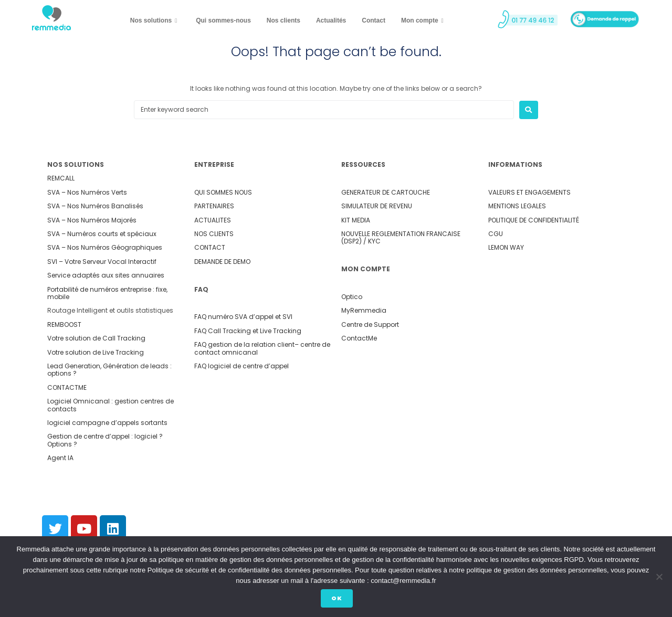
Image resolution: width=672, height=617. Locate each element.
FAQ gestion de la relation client (244, 344)
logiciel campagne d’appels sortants (107, 423)
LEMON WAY (506, 247)
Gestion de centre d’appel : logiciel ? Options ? (105, 440)
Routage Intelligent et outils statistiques (110, 310)
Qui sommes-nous (223, 20)
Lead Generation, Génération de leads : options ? (109, 370)
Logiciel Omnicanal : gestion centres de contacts (111, 405)
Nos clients (283, 20)
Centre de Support (370, 325)
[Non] (659, 578)
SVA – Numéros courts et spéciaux (102, 234)
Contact (374, 20)
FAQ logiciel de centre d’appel (241, 366)
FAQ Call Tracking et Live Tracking (248, 331)
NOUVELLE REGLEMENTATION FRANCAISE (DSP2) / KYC (401, 237)
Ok (339, 600)
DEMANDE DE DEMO (222, 262)
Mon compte (422, 21)
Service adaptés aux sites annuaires (106, 275)
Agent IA (60, 458)
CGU (496, 234)
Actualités (331, 20)
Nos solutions (154, 21)
